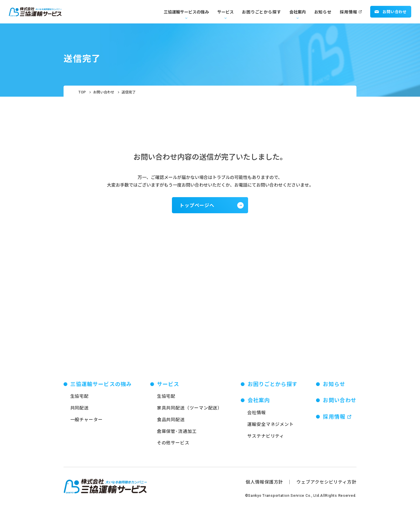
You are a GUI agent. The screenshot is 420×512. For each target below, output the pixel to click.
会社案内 (298, 12)
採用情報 (348, 12)
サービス (226, 12)
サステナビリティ (266, 437)
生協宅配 (80, 397)
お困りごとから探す (261, 12)
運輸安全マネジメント (270, 425)
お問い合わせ (391, 12)
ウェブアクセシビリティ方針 (326, 483)
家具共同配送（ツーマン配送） (190, 409)
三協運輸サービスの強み (186, 12)
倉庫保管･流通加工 (177, 432)
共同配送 (80, 409)
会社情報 (257, 414)
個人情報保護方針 (264, 483)
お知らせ (323, 12)
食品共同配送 (171, 420)
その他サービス (173, 444)
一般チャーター (87, 420)
